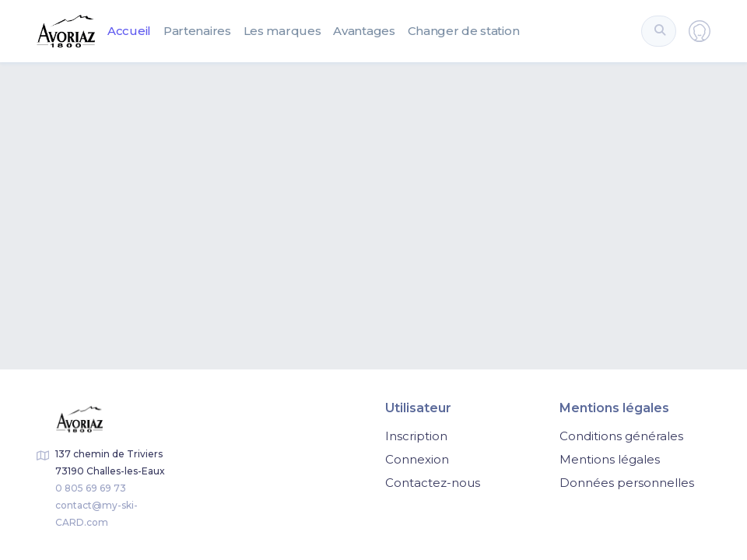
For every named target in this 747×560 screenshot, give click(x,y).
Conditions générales (621, 436)
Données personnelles (627, 483)
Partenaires (197, 31)
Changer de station (464, 31)
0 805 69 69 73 (91, 488)
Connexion (417, 459)
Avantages (364, 31)
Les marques (282, 31)
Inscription (416, 436)
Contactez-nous (433, 483)
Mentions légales (610, 459)
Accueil (129, 31)
